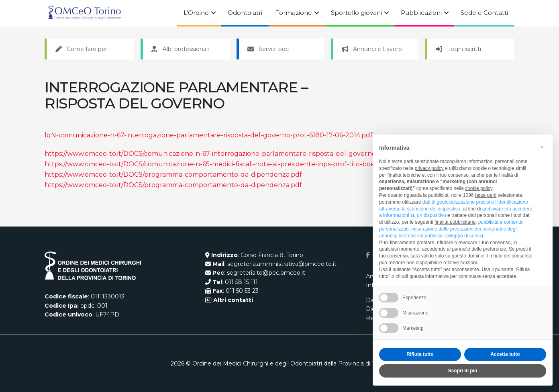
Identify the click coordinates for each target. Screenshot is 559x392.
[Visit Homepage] (85, 13)
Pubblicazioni (421, 13)
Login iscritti (458, 49)
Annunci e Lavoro (372, 49)
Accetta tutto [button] (505, 354)
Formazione (294, 13)
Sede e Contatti (484, 13)
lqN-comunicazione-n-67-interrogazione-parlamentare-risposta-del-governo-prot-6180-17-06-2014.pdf (209, 135)
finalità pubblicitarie (455, 222)
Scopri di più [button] (463, 371)
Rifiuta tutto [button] (420, 354)
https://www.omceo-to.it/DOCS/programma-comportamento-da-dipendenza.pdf (173, 175)
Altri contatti (232, 300)
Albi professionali (180, 49)
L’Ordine (196, 13)
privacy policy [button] (429, 168)
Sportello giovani (356, 13)
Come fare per (81, 49)
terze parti (486, 195)
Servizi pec (268, 49)
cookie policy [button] (479, 188)
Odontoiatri (245, 13)
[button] (542, 147)
